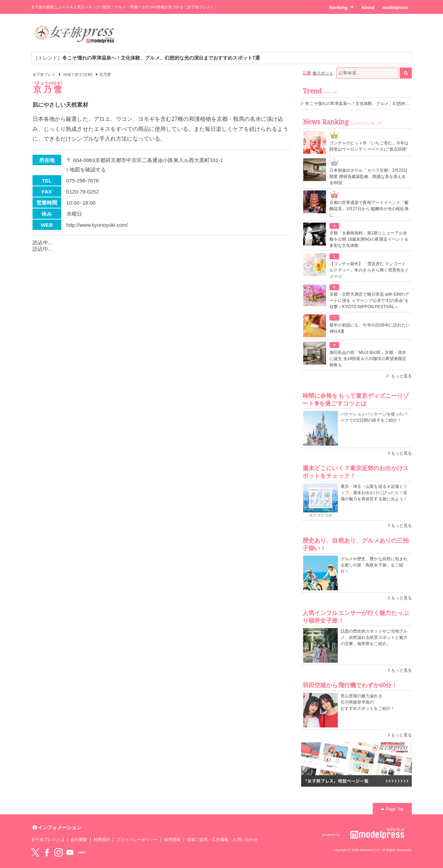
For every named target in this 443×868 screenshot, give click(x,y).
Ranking (341, 7)
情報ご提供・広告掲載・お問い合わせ (222, 840)
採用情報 (172, 840)
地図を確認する (88, 169)
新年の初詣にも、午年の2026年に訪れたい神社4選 (370, 328)
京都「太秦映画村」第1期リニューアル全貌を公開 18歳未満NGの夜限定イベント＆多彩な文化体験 (369, 239)
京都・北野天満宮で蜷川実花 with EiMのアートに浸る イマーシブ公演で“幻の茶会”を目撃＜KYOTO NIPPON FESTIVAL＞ (369, 301)
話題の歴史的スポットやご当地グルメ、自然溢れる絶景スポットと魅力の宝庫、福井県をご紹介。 (374, 637)
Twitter (35, 852)
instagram (58, 852)
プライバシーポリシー (137, 840)
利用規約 (102, 840)
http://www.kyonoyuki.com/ (97, 225)
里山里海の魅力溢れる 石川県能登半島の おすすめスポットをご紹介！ (368, 702)
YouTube (70, 852)
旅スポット (323, 73)
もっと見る (401, 376)
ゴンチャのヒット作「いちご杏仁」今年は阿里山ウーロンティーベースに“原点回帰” (369, 146)
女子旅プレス (44, 74)
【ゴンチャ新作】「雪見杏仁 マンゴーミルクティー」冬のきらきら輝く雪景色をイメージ (369, 270)
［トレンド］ (147, 58)
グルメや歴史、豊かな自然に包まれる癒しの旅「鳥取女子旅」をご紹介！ (374, 565)
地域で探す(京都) (78, 74)
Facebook (47, 852)
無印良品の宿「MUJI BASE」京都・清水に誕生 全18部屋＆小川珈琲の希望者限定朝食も (368, 359)
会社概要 (79, 840)
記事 (307, 73)
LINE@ (82, 852)
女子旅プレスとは (48, 840)
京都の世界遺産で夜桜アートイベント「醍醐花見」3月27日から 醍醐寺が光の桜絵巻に (369, 209)
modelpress (395, 7)
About (368, 7)
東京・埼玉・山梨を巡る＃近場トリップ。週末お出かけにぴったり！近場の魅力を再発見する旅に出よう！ (374, 493)
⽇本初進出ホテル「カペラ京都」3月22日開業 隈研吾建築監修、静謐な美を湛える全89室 (368, 177)
